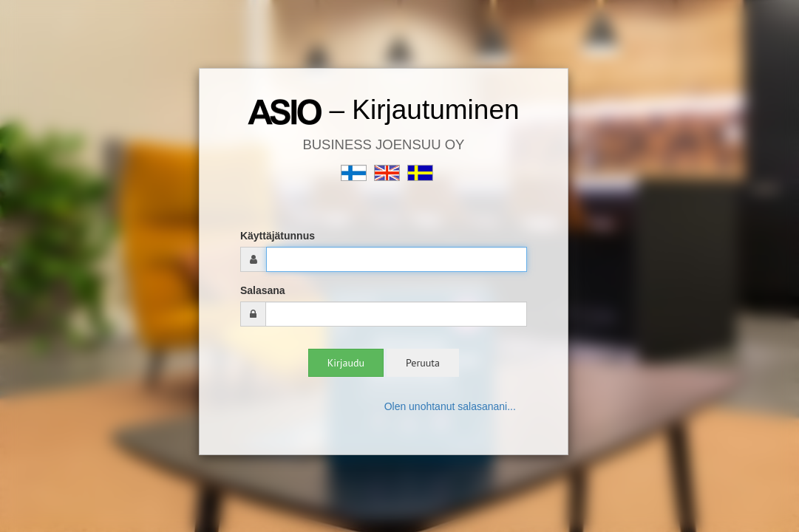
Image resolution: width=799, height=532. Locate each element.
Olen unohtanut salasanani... (450, 406)
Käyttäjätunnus (278, 236)
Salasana (263, 290)
